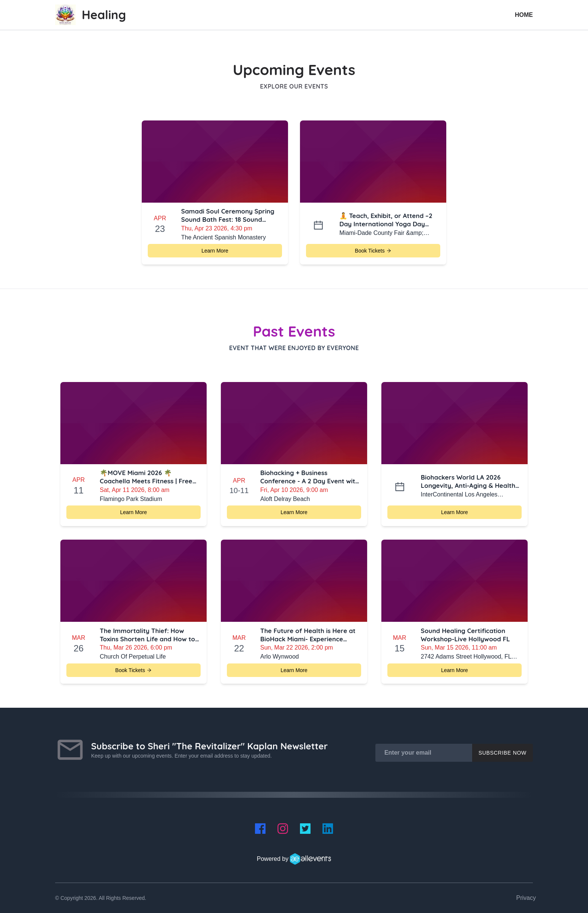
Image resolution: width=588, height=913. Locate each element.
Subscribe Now (502, 753)
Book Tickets (373, 251)
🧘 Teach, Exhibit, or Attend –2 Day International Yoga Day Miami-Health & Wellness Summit (386, 220)
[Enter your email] (424, 753)
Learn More (215, 251)
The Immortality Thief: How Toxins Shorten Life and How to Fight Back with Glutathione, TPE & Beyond (150, 635)
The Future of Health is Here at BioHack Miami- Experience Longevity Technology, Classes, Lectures (308, 635)
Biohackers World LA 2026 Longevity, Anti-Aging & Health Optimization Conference (468, 481)
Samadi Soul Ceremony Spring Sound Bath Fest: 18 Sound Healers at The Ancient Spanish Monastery (229, 215)
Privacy (526, 898)
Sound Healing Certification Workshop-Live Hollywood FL (465, 635)
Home (524, 15)
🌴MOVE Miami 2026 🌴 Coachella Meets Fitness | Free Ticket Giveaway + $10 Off (146, 477)
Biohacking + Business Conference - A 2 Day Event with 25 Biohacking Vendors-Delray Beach (310, 477)
